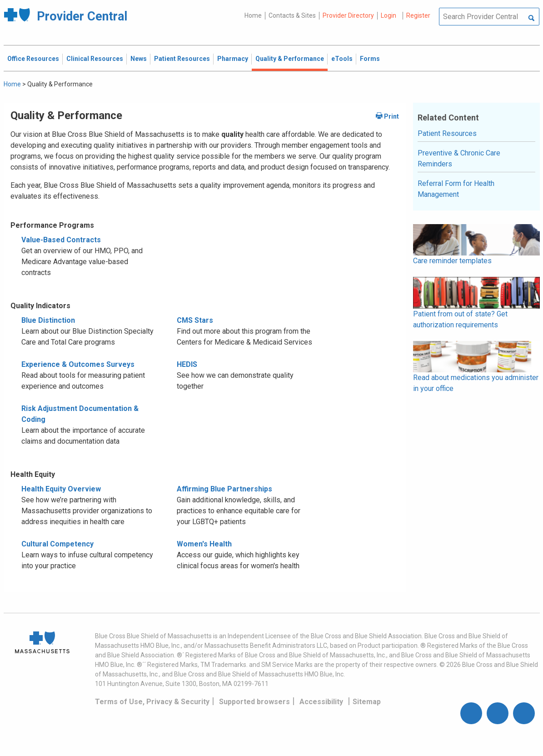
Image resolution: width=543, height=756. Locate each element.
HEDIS (187, 364)
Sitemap (367, 702)
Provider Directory (348, 15)
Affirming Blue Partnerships (224, 489)
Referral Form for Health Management (456, 189)
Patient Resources (447, 133)
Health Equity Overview (61, 489)
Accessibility (321, 702)
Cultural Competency (57, 544)
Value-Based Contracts (61, 240)
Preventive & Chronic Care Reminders (459, 158)
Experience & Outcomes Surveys (78, 364)
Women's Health (204, 544)
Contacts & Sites (292, 15)
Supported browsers (254, 702)
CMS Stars (195, 320)
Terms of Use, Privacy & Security (152, 702)
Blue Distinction (48, 320)
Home (253, 15)
